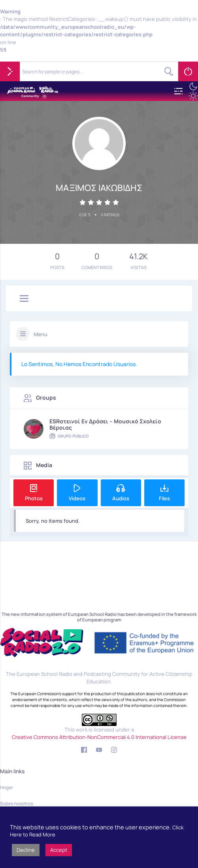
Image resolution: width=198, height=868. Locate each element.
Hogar (7, 787)
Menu (41, 334)
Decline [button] (26, 850)
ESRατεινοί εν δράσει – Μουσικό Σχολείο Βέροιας (105, 425)
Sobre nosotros (17, 803)
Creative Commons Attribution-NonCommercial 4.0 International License (99, 737)
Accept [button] (59, 850)
